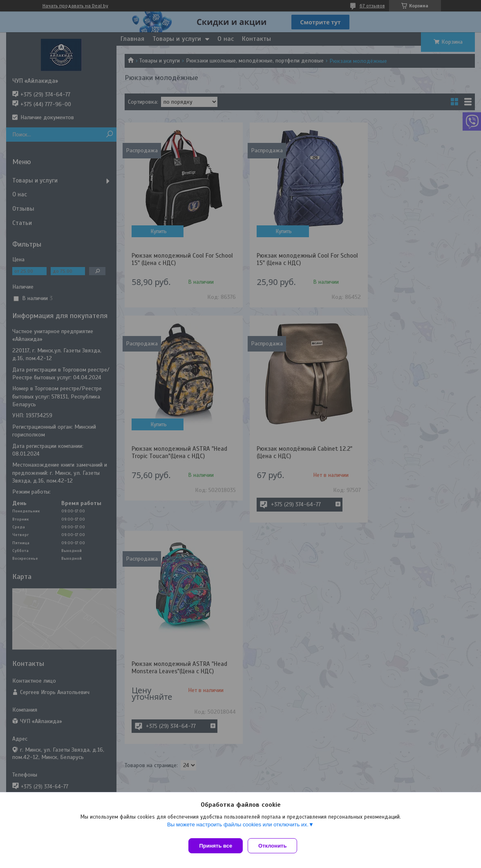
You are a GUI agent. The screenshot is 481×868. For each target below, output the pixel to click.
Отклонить (276, 846)
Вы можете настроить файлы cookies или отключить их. (238, 828)
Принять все (216, 846)
